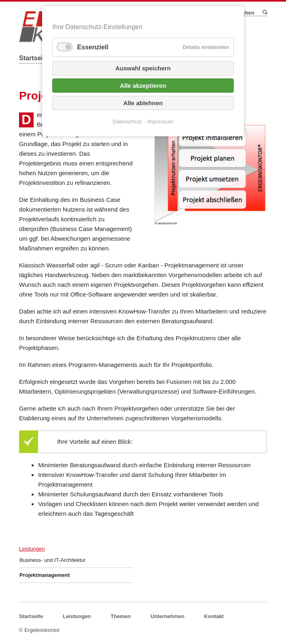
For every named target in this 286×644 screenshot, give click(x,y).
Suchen (264, 13)
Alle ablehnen (143, 103)
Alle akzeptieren (143, 86)
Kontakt (214, 616)
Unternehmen (167, 616)
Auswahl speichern (143, 68)
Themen (121, 616)
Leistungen (32, 549)
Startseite (34, 58)
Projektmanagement (45, 575)
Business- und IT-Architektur (52, 560)
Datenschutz (127, 122)
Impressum (160, 122)
